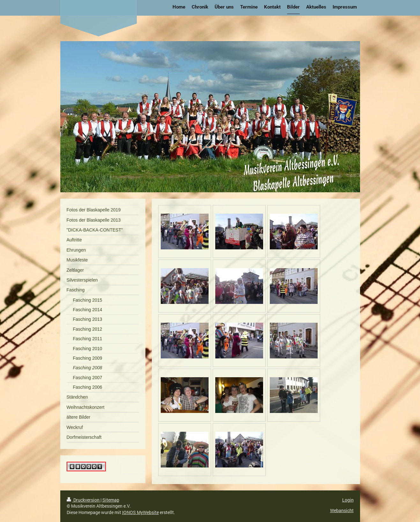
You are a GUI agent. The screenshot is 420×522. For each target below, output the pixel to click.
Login (348, 500)
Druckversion (84, 500)
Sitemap (111, 500)
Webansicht (342, 510)
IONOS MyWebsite (140, 512)
